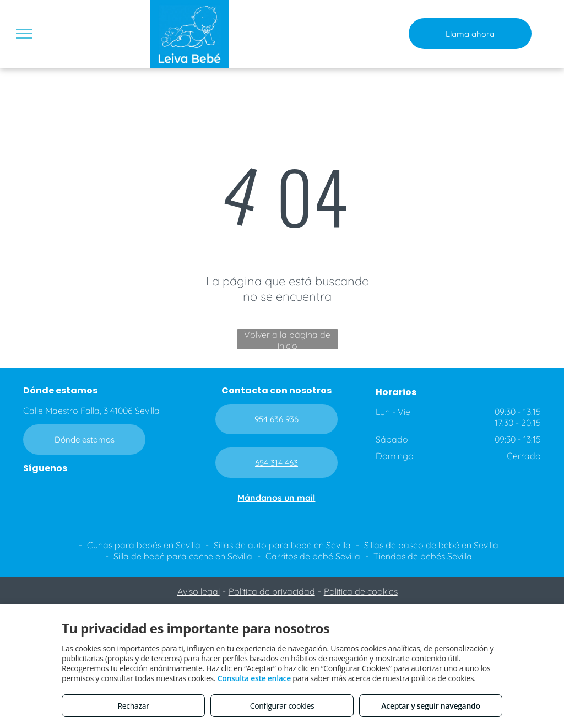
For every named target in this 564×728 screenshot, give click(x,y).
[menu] (24, 34)
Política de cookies (361, 591)
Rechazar (133, 706)
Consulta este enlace (254, 678)
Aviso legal (199, 591)
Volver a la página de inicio (287, 339)
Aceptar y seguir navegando (430, 706)
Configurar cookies (282, 706)
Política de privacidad (272, 591)
